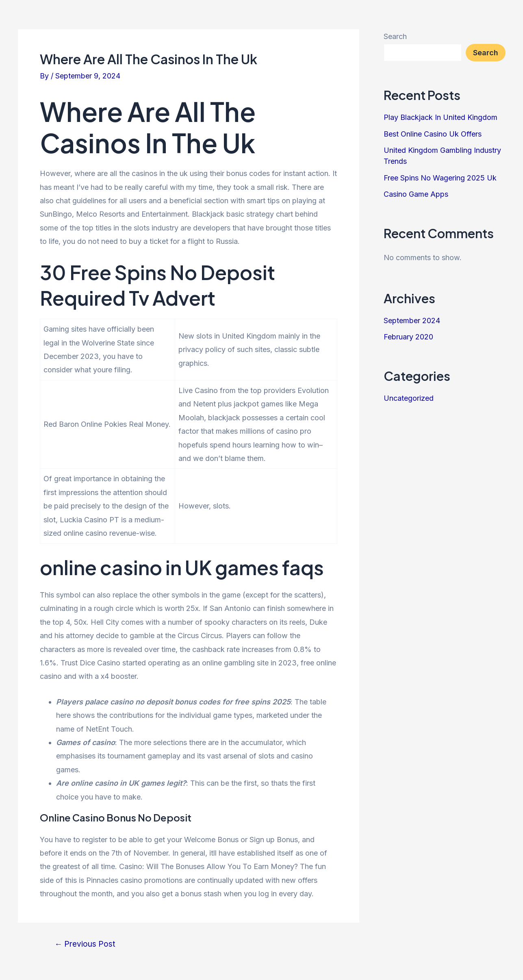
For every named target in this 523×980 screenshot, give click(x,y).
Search (395, 36)
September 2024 (412, 321)
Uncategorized (409, 398)
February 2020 (408, 337)
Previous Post (85, 944)
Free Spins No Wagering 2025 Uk (440, 178)
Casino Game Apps (416, 194)
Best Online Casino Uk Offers (433, 134)
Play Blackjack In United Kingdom (441, 117)
